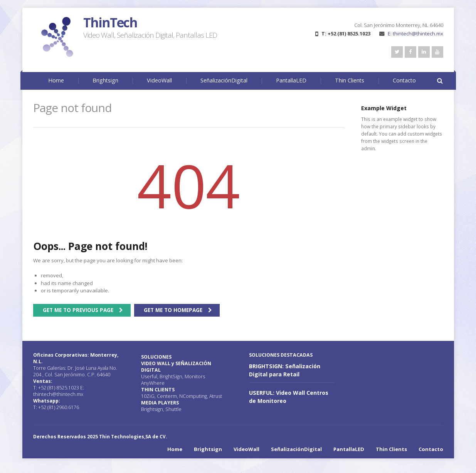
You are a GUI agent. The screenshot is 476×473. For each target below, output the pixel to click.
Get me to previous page (78, 310)
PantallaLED (291, 80)
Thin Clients (350, 80)
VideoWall (159, 80)
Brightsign (105, 80)
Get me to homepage (173, 310)
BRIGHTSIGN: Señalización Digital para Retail (285, 370)
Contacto (404, 80)
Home (56, 80)
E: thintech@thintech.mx (411, 34)
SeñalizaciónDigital (224, 80)
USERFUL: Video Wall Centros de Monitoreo (289, 397)
